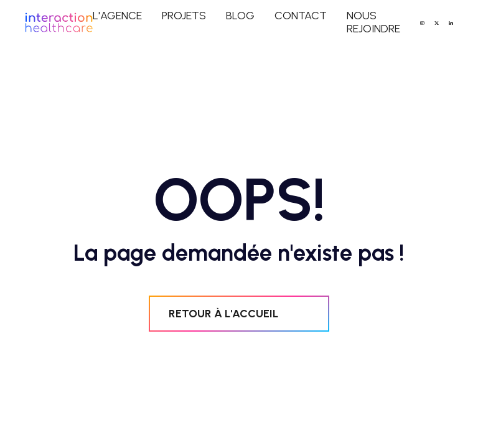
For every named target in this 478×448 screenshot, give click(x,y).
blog (240, 16)
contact (301, 16)
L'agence (117, 16)
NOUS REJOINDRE (373, 22)
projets (184, 16)
